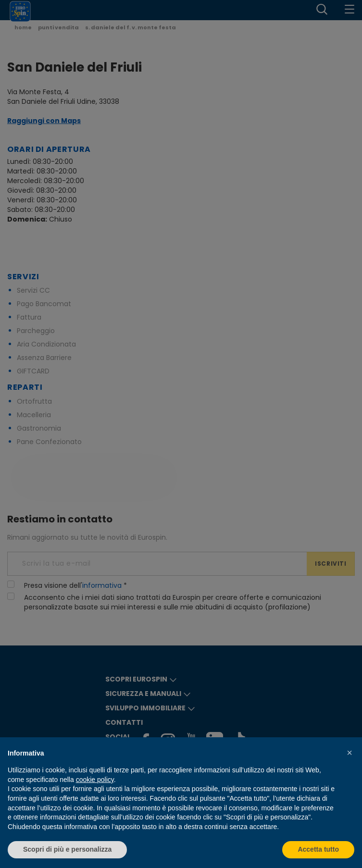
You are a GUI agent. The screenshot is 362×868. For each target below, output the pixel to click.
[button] (350, 753)
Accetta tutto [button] (318, 849)
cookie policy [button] (95, 780)
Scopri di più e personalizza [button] (67, 849)
